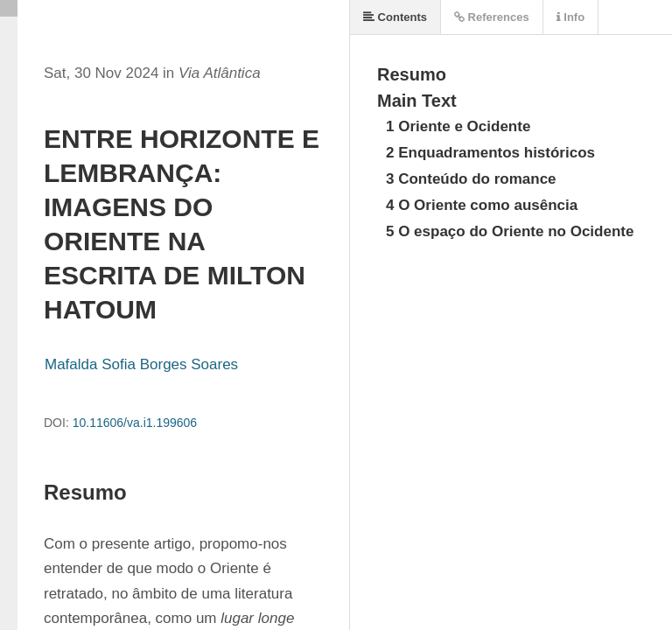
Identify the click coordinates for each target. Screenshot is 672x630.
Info (570, 17)
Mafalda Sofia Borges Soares (141, 364)
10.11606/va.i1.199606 (135, 423)
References (492, 17)
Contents (395, 17)
